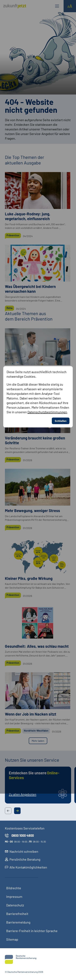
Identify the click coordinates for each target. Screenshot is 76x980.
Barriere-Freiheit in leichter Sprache (32, 931)
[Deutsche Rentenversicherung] (38, 959)
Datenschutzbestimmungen (47, 290)
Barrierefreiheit (17, 914)
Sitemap (12, 939)
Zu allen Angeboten (23, 794)
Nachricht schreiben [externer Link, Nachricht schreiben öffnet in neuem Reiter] (22, 851)
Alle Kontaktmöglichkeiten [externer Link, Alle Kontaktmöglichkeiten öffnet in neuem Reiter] (26, 867)
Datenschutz (15, 905)
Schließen (61, 299)
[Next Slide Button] (17, 811)
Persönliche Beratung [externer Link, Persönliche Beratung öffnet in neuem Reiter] (23, 859)
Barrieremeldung (18, 922)
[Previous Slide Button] (8, 811)
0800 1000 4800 (19, 835)
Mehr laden (38, 741)
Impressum (14, 897)
